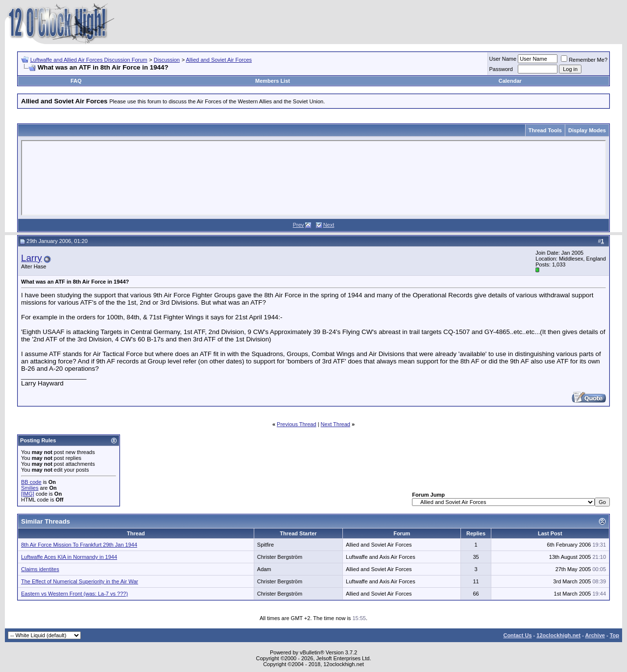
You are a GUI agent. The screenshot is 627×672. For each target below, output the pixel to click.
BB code (31, 482)
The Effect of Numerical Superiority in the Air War (80, 581)
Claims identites (40, 569)
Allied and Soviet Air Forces (219, 60)
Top (615, 635)
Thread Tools (545, 130)
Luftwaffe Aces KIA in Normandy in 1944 (69, 557)
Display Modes (587, 130)
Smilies (30, 488)
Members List (273, 81)
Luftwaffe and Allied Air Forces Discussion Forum (89, 60)
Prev (299, 225)
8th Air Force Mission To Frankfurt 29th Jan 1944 (79, 545)
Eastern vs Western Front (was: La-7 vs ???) (74, 594)
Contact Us (517, 635)
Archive (595, 635)
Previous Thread (297, 424)
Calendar (510, 81)
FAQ (76, 81)
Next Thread (336, 424)
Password (501, 69)
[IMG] (28, 494)
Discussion (167, 60)
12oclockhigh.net (558, 635)
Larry (32, 258)
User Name (503, 59)
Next (329, 225)
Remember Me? (584, 60)
